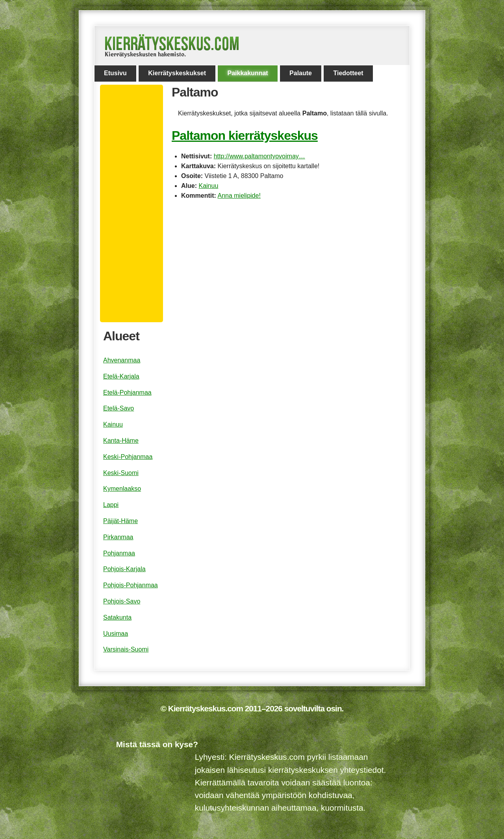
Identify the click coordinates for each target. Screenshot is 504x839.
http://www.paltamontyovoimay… (259, 156)
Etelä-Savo (119, 408)
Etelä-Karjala (121, 376)
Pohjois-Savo (122, 601)
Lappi (111, 505)
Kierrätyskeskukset (177, 73)
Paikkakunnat (247, 73)
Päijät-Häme (120, 521)
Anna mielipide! (239, 196)
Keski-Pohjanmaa (128, 457)
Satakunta (117, 617)
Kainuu (208, 186)
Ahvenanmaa (122, 360)
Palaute (301, 73)
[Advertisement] (135, 204)
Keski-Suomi (121, 473)
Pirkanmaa (118, 537)
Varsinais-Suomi (126, 649)
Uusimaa (116, 634)
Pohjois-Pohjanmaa (131, 585)
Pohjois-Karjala (124, 569)
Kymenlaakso (122, 489)
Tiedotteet (348, 73)
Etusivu (115, 73)
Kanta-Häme (121, 441)
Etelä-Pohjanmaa (127, 393)
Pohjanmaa (119, 553)
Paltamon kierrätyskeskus (245, 136)
